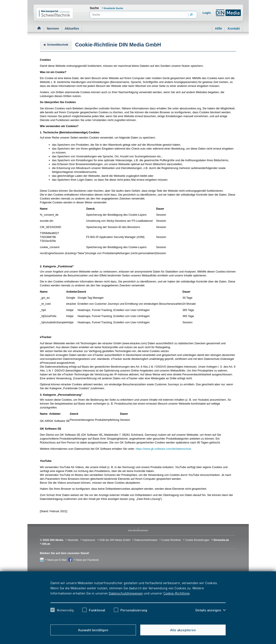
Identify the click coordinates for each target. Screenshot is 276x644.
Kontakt (234, 28)
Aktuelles (72, 28)
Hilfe (219, 28)
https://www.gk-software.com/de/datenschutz (164, 449)
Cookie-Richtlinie (176, 593)
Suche (94, 8)
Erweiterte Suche (113, 8)
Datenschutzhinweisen (126, 593)
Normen (53, 28)
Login (207, 13)
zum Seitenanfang (138, 531)
